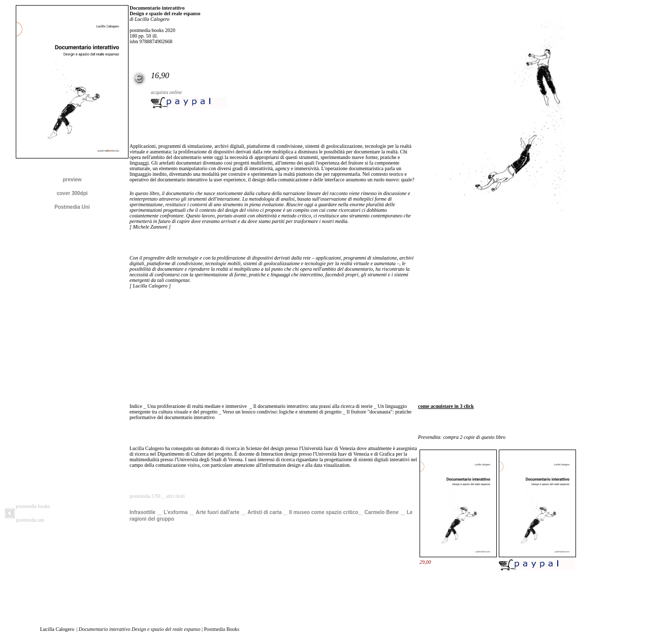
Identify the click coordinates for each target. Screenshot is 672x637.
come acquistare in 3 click (446, 406)
